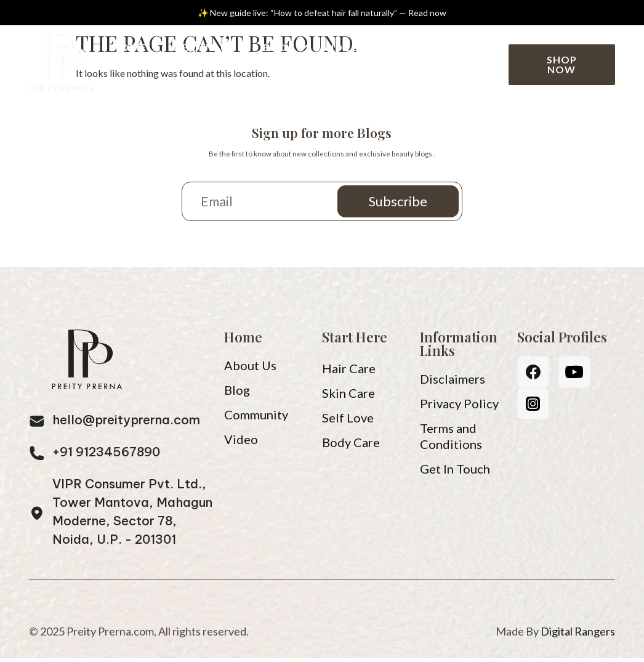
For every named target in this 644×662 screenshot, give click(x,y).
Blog (282, 47)
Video (342, 47)
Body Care (351, 446)
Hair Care (349, 372)
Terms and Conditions (451, 440)
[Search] (486, 60)
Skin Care (348, 397)
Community (159, 82)
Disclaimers (453, 382)
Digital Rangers (578, 635)
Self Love (348, 421)
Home (130, 47)
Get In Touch (455, 472)
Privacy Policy (459, 407)
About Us (205, 47)
